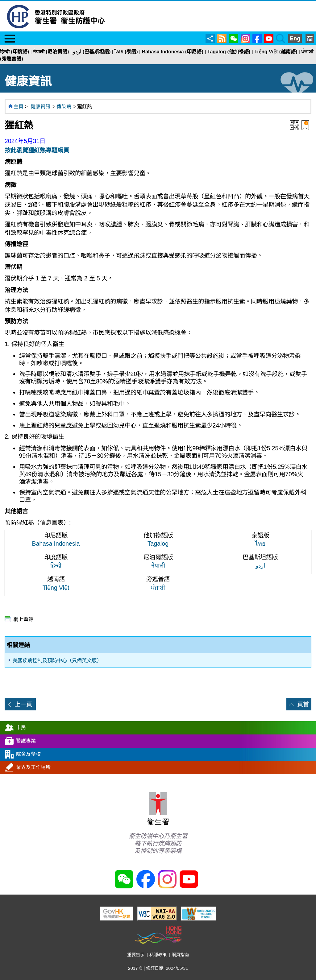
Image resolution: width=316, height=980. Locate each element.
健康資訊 (40, 107)
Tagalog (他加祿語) (229, 52)
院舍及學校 (28, 754)
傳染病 (64, 107)
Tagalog (158, 544)
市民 (21, 728)
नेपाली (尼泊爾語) (51, 52)
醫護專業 (26, 741)
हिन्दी (56, 565)
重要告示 (136, 955)
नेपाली (158, 565)
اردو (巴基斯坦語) (92, 52)
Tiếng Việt (56, 588)
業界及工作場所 (33, 767)
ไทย (260, 544)
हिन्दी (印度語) (15, 52)
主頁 (19, 107)
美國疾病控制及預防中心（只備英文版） (57, 660)
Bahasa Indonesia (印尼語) (173, 52)
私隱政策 (158, 955)
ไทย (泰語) (126, 52)
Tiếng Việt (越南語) (276, 52)
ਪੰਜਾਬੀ (158, 588)
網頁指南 (180, 955)
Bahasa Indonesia (56, 544)
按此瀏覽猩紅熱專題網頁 (37, 150)
